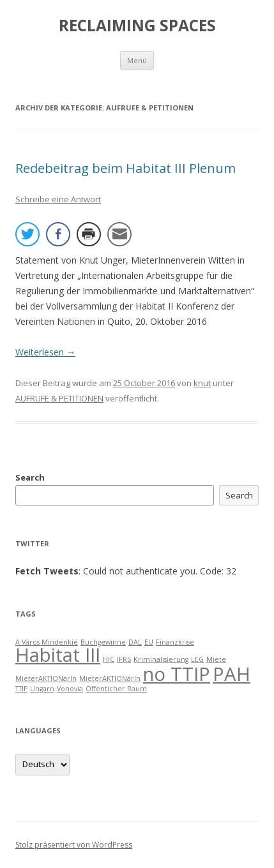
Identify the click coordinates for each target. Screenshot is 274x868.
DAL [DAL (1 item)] (135, 642)
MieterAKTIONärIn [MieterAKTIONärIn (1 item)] (46, 678)
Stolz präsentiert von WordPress (74, 845)
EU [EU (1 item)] (149, 642)
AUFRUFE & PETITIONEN (59, 398)
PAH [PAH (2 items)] (232, 674)
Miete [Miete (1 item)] (216, 659)
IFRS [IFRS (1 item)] (124, 659)
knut (202, 383)
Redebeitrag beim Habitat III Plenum (126, 168)
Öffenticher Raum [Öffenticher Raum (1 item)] (116, 689)
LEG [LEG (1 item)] (197, 659)
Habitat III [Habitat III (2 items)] (58, 655)
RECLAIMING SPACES (137, 26)
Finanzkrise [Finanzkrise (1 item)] (175, 642)
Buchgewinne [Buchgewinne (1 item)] (103, 642)
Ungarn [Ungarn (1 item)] (42, 689)
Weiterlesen (45, 352)
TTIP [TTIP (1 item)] (21, 689)
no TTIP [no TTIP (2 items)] (177, 674)
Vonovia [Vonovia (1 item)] (70, 689)
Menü (137, 60)
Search (30, 477)
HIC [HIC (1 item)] (109, 659)
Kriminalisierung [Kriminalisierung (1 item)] (161, 659)
